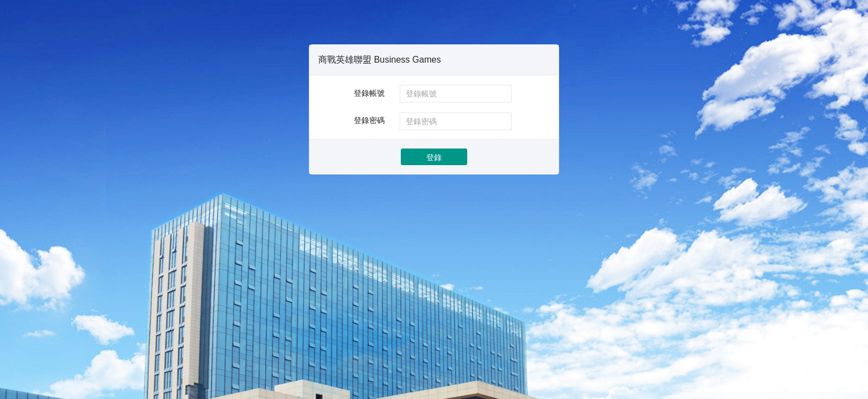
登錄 (434, 157)
